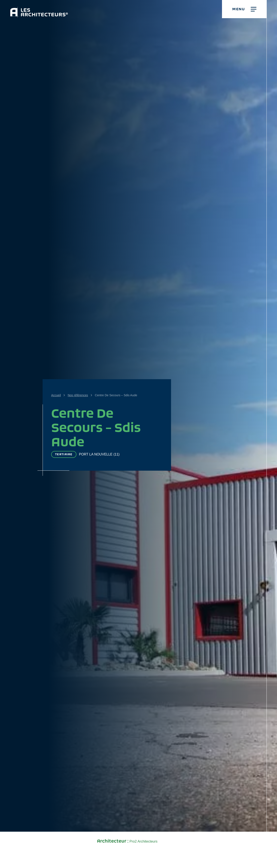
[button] (244, 9)
